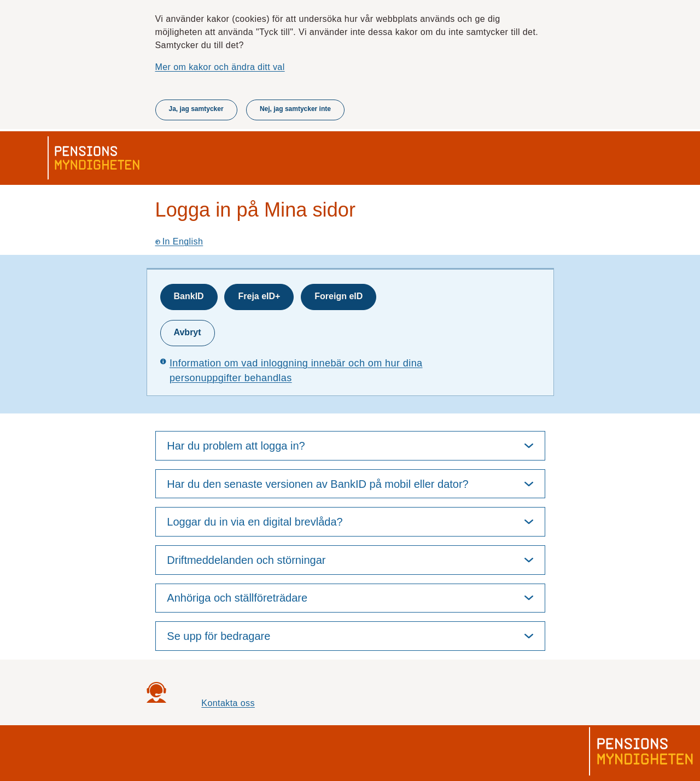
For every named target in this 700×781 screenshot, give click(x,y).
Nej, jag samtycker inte (295, 109)
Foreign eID (339, 296)
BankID (189, 296)
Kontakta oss (228, 703)
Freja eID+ (259, 296)
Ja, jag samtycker (196, 109)
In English (179, 241)
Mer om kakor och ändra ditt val (220, 67)
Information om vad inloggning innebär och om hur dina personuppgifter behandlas (296, 371)
